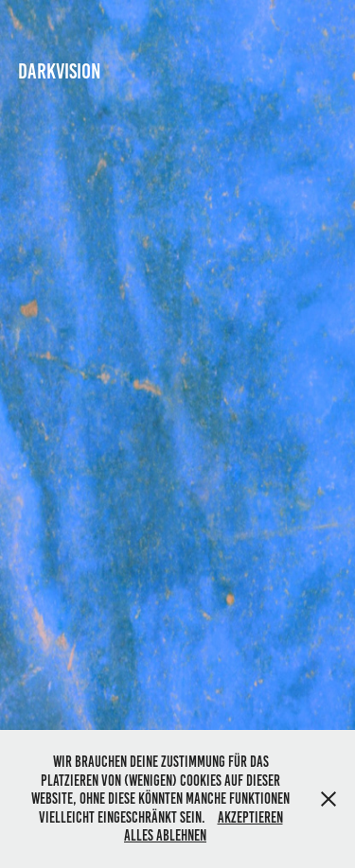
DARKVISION (60, 71)
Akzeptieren (250, 817)
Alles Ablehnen (165, 835)
